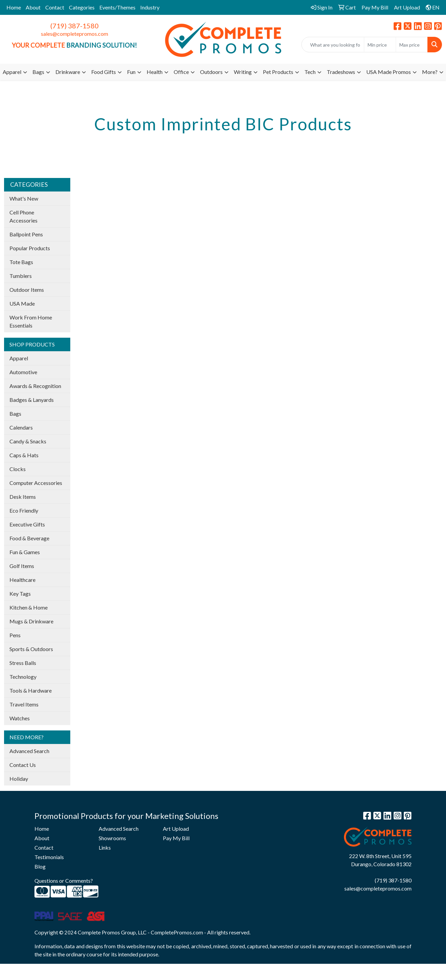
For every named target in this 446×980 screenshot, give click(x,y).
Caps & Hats (24, 455)
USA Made (22, 303)
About (33, 7)
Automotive (23, 372)
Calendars (21, 427)
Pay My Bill (176, 838)
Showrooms (112, 838)
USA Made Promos (389, 72)
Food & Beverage (29, 538)
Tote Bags (21, 262)
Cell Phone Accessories (23, 216)
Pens (15, 635)
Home (14, 7)
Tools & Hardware (31, 690)
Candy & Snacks (28, 441)
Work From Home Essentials (31, 321)
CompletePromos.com (177, 932)
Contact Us (23, 765)
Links (105, 847)
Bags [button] (38, 72)
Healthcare (22, 580)
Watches (20, 718)
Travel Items (24, 704)
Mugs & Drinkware (31, 621)
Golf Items (22, 566)
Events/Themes (117, 7)
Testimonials (49, 857)
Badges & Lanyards (32, 400)
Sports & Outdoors (31, 649)
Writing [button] (243, 72)
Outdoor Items (27, 290)
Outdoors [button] (211, 72)
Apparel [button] (12, 72)
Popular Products (30, 248)
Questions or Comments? (64, 881)
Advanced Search (29, 751)
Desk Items (23, 497)
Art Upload (176, 829)
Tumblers (21, 276)
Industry (150, 7)
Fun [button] (131, 72)
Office (181, 72)
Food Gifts (104, 72)
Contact (55, 7)
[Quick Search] (333, 45)
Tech (310, 72)
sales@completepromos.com (75, 34)
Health (155, 72)
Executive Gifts (27, 524)
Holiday (19, 779)
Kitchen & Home (29, 607)
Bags (15, 414)
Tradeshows (341, 72)
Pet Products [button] (278, 72)
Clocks (18, 469)
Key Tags (20, 594)
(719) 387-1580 (75, 26)
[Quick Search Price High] (412, 45)
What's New (24, 198)
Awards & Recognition (35, 386)
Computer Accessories (36, 483)
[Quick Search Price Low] (380, 45)
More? (430, 72)
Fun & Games (25, 552)
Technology (23, 677)
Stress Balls (23, 663)
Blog (40, 866)
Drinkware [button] (68, 72)
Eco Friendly (24, 510)
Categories (82, 7)
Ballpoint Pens (26, 234)
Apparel (19, 358)
